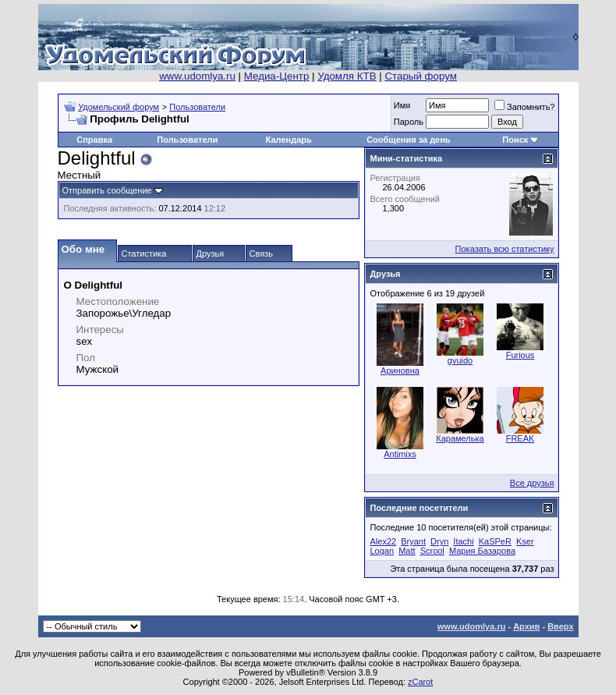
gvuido (460, 360)
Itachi (463, 541)
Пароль (409, 122)
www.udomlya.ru (197, 76)
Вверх (560, 626)
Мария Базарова (482, 551)
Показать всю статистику (505, 249)
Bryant (413, 541)
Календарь (289, 140)
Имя (402, 105)
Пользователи (197, 107)
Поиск (515, 140)
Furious (520, 355)
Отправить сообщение (107, 190)
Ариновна (400, 371)
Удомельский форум (119, 107)
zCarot (420, 682)
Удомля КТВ (347, 76)
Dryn (439, 541)
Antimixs (400, 454)
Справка (94, 140)
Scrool (432, 551)
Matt (407, 551)
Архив (526, 626)
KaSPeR (495, 541)
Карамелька (460, 438)
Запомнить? (525, 107)
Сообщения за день (408, 140)
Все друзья (532, 483)
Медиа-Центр (277, 76)
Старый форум (420, 76)
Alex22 (384, 541)
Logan (382, 551)
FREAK (520, 438)
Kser (525, 541)
